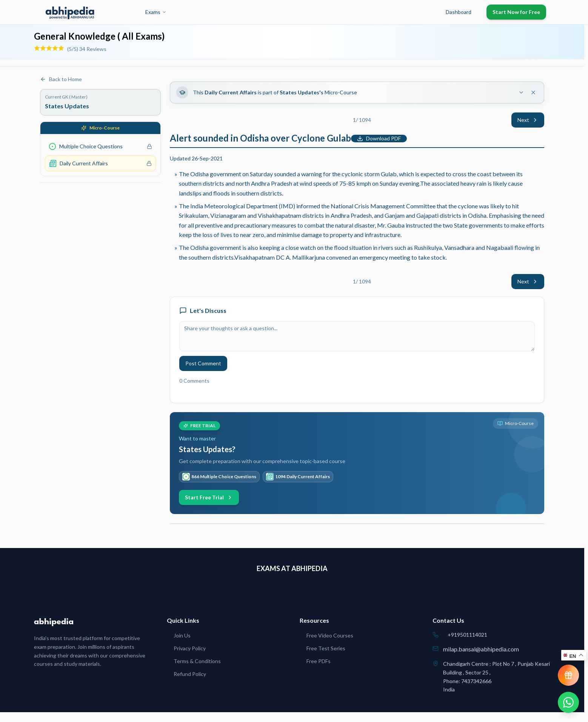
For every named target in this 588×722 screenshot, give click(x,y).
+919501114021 (467, 635)
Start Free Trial (209, 497)
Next (528, 120)
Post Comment (203, 363)
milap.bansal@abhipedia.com (481, 649)
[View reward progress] (568, 675)
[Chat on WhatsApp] (568, 702)
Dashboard (459, 12)
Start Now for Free (516, 12)
